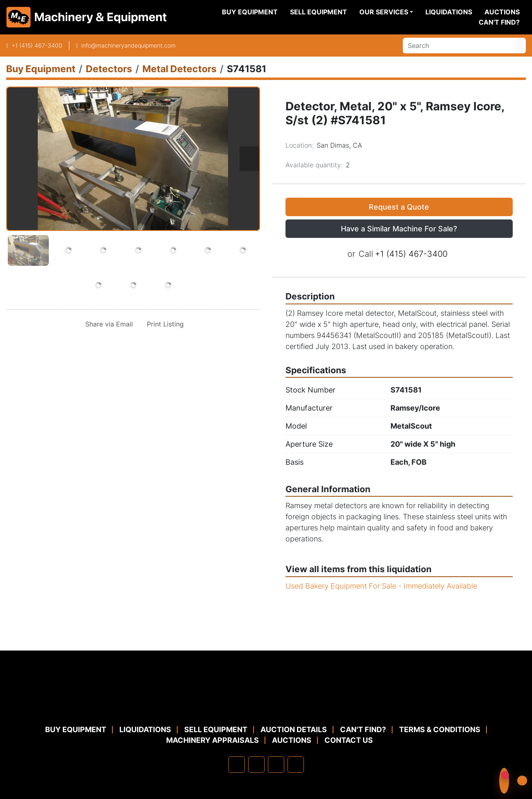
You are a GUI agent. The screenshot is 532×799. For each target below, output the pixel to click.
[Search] (459, 46)
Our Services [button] (384, 12)
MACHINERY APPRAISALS (212, 740)
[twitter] (276, 765)
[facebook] (237, 765)
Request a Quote (399, 207)
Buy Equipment (250, 12)
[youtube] (296, 765)
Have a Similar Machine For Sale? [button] (399, 229)
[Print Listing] (164, 324)
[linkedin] (256, 765)
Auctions (502, 12)
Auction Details (294, 729)
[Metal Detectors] (179, 69)
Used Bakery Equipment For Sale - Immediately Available (381, 586)
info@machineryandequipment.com (128, 45)
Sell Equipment (319, 12)
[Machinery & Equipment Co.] (266, 704)
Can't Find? (499, 22)
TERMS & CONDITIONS (440, 729)
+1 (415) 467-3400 (37, 45)
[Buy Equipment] (41, 69)
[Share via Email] (107, 324)
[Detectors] (109, 69)
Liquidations (449, 12)
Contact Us (349, 740)
